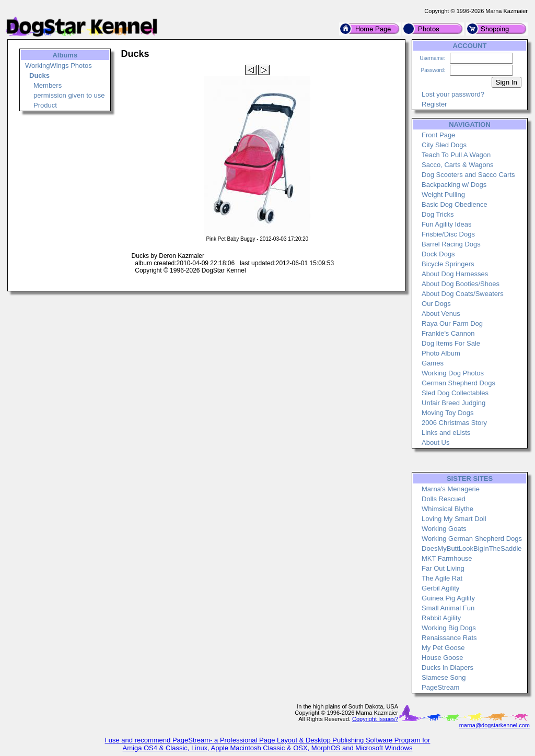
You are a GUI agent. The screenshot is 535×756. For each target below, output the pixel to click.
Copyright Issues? (375, 719)
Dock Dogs (438, 254)
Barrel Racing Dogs (451, 244)
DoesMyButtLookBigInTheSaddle (472, 548)
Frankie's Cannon (448, 333)
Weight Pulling (443, 194)
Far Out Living (443, 568)
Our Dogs (436, 304)
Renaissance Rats (449, 638)
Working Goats (444, 529)
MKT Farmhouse (447, 558)
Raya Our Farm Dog (452, 323)
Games (433, 363)
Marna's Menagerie (451, 489)
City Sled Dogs (444, 145)
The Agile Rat (442, 578)
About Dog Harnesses (455, 274)
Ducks (39, 75)
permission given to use (69, 95)
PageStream (440, 687)
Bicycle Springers (448, 264)
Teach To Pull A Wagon (456, 155)
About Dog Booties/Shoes (461, 284)
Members (48, 85)
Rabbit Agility (441, 618)
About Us (435, 442)
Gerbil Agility (440, 588)
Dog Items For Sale (451, 343)
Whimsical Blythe (447, 509)
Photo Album (441, 353)
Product (45, 105)
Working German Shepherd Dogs (472, 539)
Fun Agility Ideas (446, 224)
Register (434, 104)
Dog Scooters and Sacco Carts (468, 175)
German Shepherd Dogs (458, 383)
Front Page (438, 135)
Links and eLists (446, 433)
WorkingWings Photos (59, 66)
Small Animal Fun (448, 608)
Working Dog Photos (453, 373)
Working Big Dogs (449, 628)
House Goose (443, 658)
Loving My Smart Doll (454, 519)
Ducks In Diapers (447, 668)
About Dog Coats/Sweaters (463, 294)
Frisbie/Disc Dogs (448, 234)
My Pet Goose (443, 648)
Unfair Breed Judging (453, 403)
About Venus (441, 314)
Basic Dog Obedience (455, 204)
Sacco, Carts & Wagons (458, 165)
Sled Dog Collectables (455, 393)
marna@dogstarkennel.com (495, 725)
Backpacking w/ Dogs (454, 185)
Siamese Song (444, 677)
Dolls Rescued (444, 499)
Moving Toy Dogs (447, 413)
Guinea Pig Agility (448, 598)
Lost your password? (453, 94)
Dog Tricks (438, 214)
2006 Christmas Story (454, 423)
